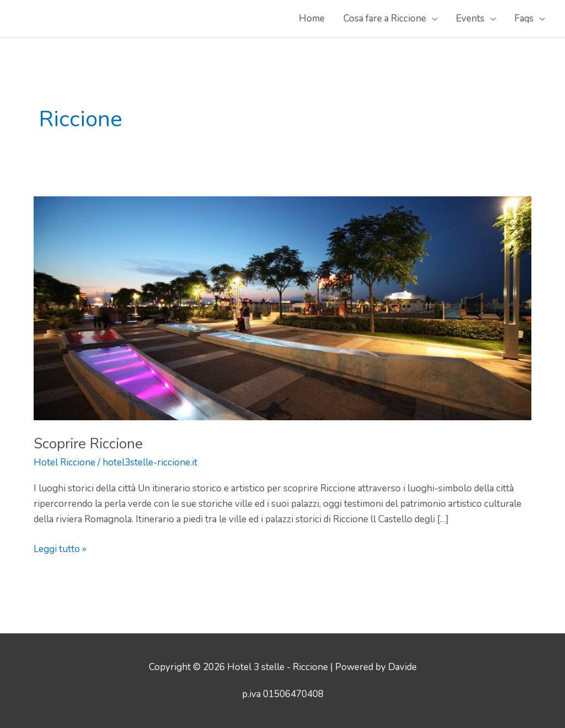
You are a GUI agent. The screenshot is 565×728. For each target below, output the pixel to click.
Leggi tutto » (60, 549)
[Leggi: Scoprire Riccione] (282, 307)
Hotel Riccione (64, 462)
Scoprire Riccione (88, 444)
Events (470, 18)
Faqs (524, 18)
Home (312, 18)
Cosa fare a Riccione (385, 18)
